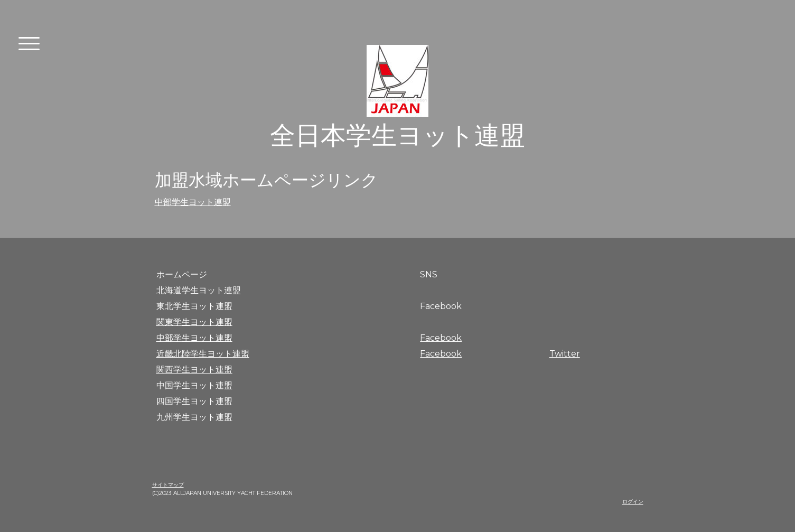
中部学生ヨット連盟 (193, 202)
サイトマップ (168, 485)
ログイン (633, 502)
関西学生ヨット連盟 (194, 370)
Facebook (441, 338)
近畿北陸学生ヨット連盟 (203, 354)
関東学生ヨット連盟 (194, 322)
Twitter (565, 354)
